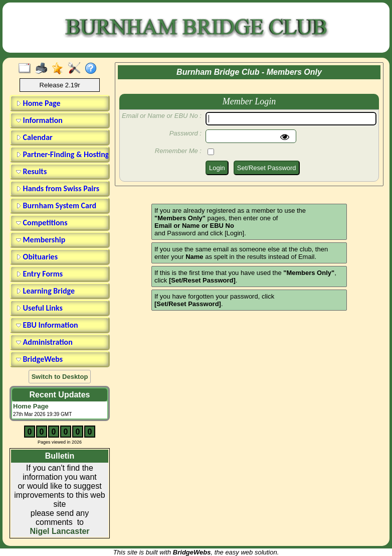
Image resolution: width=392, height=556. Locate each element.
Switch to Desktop (60, 377)
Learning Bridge (45, 291)
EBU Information (47, 325)
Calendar (34, 137)
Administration (44, 342)
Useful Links (39, 308)
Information (39, 120)
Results (31, 171)
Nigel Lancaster (59, 531)
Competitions (42, 223)
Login (217, 168)
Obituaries (37, 257)
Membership (41, 240)
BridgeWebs (39, 359)
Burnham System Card (56, 205)
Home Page (38, 103)
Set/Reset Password (267, 168)
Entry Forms (39, 274)
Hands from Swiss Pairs (58, 188)
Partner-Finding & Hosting (61, 154)
